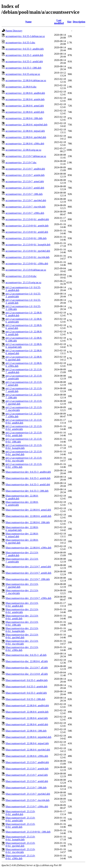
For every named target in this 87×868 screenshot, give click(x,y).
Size (69, 22)
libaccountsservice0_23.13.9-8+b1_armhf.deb (20, 825)
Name (28, 22)
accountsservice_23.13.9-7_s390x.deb (25, 213)
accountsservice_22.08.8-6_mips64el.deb (26, 125)
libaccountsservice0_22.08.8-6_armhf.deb (27, 724)
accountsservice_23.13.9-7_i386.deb (24, 194)
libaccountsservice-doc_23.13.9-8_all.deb (27, 674)
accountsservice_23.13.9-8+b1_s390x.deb (27, 264)
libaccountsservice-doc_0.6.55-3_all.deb (26, 655)
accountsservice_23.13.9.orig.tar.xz (23, 282)
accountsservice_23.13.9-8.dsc (21, 276)
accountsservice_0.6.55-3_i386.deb (23, 68)
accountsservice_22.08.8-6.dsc (21, 87)
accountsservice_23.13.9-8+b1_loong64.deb (28, 245)
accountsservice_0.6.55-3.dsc (20, 43)
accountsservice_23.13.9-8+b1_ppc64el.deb (28, 251)
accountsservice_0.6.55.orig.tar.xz (23, 74)
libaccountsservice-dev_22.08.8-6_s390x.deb (28, 548)
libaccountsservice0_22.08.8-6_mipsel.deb (27, 743)
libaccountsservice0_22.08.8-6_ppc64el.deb (28, 750)
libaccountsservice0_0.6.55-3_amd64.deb (27, 680)
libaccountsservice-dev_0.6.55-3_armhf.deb (28, 485)
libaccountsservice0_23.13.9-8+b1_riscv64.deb (20, 851)
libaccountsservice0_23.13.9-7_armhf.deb (27, 781)
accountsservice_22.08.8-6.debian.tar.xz (26, 80)
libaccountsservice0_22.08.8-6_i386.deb (26, 731)
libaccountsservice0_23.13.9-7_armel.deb (27, 775)
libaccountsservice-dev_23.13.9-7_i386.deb (28, 579)
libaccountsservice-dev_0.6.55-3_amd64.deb (28, 472)
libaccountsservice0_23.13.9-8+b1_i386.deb (28, 832)
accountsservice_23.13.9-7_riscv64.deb (26, 207)
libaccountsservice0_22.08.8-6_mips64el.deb (28, 737)
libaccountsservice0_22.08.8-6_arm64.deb (27, 712)
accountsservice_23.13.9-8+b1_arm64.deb (27, 226)
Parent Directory (14, 31)
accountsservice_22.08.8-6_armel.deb (25, 106)
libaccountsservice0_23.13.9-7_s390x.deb (27, 807)
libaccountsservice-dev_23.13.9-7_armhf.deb (28, 573)
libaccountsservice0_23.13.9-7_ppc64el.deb (28, 794)
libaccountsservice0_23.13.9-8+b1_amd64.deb (20, 813)
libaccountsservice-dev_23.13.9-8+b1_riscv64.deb (22, 642)
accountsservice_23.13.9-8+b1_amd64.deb (27, 219)
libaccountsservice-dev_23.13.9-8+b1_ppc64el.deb (22, 636)
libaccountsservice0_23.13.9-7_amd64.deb (27, 762)
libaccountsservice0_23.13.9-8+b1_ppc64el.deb (20, 844)
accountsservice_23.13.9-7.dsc (21, 163)
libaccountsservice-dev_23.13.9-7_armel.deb (28, 567)
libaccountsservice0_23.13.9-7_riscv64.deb (28, 800)
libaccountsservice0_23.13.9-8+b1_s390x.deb (20, 857)
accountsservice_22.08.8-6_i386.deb (24, 118)
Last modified (59, 22)
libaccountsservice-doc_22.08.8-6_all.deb (27, 661)
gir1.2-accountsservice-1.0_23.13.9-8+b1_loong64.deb (24, 447)
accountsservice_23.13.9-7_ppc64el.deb (26, 200)
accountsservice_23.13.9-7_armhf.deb (25, 188)
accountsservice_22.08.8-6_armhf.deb (25, 112)
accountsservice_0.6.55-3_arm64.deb (24, 55)
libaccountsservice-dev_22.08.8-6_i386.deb (28, 522)
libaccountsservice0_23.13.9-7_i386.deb (26, 788)
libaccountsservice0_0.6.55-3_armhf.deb (26, 693)
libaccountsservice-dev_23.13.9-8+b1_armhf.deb (22, 617)
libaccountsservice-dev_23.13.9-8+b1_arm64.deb (22, 611)
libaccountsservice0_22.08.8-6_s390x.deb (27, 756)
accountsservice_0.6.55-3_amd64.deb (25, 49)
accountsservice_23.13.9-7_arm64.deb (25, 175)
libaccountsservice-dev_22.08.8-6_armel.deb (28, 510)
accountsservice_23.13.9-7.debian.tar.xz (26, 156)
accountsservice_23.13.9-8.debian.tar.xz (26, 270)
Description (79, 22)
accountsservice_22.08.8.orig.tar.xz (23, 150)
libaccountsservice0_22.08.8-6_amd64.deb (27, 705)
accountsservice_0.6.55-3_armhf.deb (24, 61)
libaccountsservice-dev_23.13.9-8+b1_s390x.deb (22, 649)
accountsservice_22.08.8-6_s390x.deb (25, 144)
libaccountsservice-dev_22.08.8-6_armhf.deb (28, 516)
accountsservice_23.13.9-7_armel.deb (25, 181)
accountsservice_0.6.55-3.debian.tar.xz (25, 36)
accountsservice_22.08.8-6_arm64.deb (25, 99)
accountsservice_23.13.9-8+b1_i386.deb (26, 238)
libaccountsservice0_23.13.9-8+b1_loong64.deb (20, 838)
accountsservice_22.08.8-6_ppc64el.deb (26, 137)
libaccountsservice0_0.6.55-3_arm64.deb (26, 687)
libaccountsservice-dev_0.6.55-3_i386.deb (27, 491)
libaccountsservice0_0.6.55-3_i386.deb (25, 699)
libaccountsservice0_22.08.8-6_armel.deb (27, 718)
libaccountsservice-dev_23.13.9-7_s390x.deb (28, 598)
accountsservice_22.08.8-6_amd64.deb (25, 93)
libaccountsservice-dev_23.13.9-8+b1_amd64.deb (22, 604)
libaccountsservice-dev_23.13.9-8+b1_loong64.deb (22, 630)
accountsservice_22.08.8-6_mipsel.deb (25, 131)
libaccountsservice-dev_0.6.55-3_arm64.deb (28, 478)
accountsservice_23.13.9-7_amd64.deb (25, 169)
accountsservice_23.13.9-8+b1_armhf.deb (27, 232)
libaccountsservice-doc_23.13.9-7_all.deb (27, 668)
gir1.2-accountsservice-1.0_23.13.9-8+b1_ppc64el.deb (24, 453)
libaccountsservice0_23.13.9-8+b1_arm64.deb (20, 819)
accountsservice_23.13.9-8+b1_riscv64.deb (28, 257)
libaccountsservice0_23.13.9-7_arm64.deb (27, 769)
